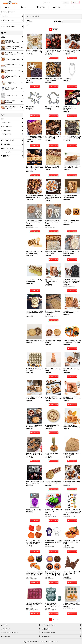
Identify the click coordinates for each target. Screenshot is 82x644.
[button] (74, 7)
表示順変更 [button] (59, 21)
